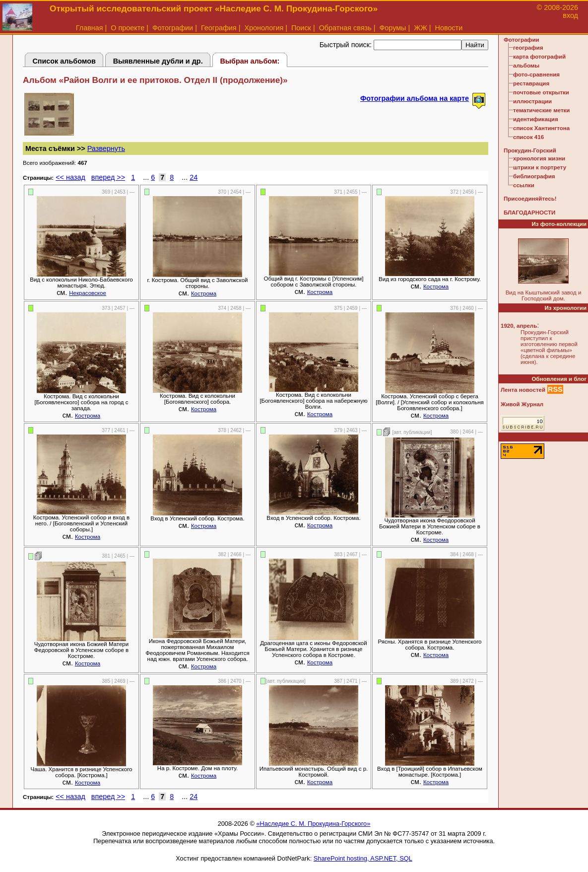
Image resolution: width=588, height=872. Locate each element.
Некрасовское (88, 293)
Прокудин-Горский (530, 150)
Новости (449, 28)
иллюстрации (532, 101)
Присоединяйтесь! (530, 199)
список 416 (528, 137)
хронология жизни (539, 158)
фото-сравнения (536, 74)
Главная (90, 28)
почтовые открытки (541, 92)
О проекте (128, 28)
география (528, 48)
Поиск (301, 28)
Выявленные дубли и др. (158, 61)
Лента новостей (523, 390)
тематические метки (541, 110)
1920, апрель (519, 326)
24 (194, 177)
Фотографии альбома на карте (415, 98)
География (219, 28)
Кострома (204, 293)
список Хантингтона (541, 128)
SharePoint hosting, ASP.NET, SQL (363, 858)
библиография (534, 176)
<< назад (70, 177)
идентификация (536, 119)
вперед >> (108, 177)
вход (570, 15)
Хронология (264, 28)
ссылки (524, 185)
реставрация (531, 83)
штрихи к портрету (540, 167)
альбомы (526, 66)
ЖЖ (421, 28)
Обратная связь (345, 28)
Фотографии (173, 28)
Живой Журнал (522, 404)
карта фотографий (539, 57)
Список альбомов (64, 61)
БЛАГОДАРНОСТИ (529, 213)
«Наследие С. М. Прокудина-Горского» (313, 824)
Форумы (392, 28)
